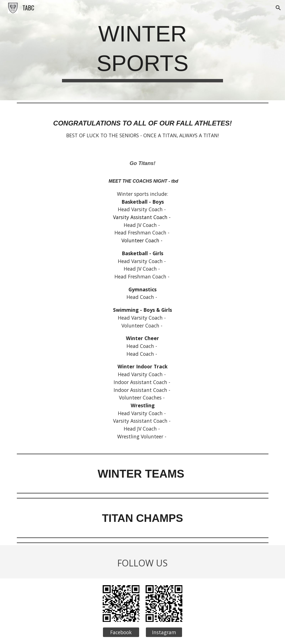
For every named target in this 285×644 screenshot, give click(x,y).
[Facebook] (121, 632)
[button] (278, 8)
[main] (142, 50)
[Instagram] (164, 632)
